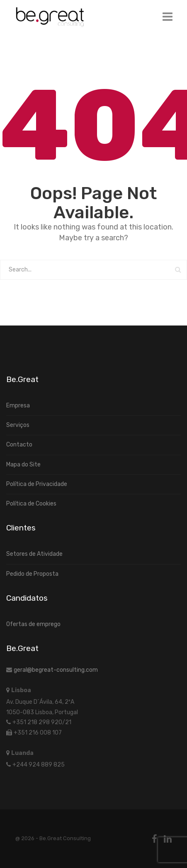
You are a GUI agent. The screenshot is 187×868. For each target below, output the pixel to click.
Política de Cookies (31, 504)
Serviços (18, 425)
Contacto (19, 445)
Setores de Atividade (34, 554)
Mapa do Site (23, 465)
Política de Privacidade (37, 484)
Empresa (18, 406)
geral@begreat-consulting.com (56, 670)
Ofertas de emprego (33, 624)
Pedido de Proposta (32, 574)
